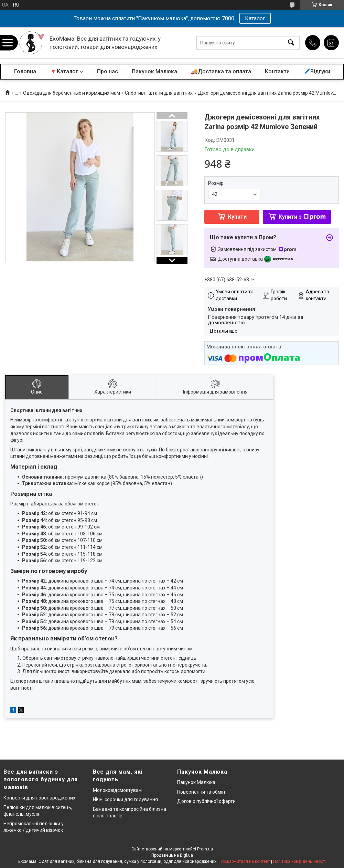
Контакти (277, 71)
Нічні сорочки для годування (125, 799)
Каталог (255, 18)
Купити (237, 217)
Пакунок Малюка (154, 71)
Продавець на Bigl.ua (172, 855)
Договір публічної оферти (206, 801)
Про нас (107, 71)
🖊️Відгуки (317, 71)
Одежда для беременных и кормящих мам (72, 93)
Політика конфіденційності (299, 861)
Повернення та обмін (201, 792)
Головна (25, 71)
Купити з (302, 217)
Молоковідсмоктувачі (118, 790)
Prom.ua (205, 849)
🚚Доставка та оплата (221, 71)
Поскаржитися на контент (245, 861)
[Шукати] (291, 43)
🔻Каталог (64, 71)
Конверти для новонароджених (39, 798)
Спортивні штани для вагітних (159, 93)
